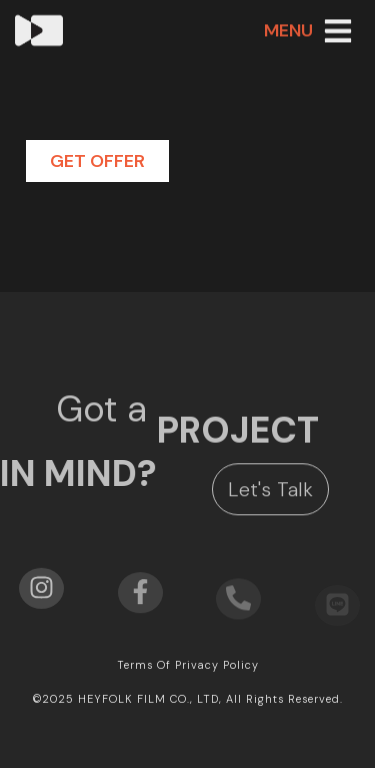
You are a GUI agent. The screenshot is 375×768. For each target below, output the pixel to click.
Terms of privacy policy (188, 666)
